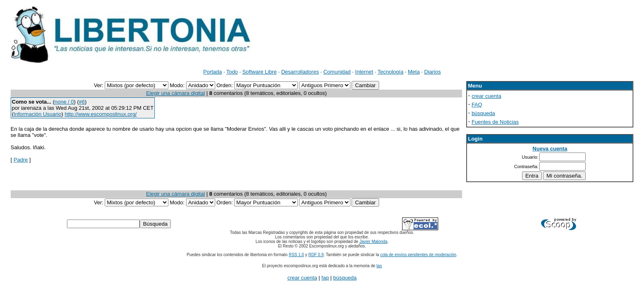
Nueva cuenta (550, 149)
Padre (21, 160)
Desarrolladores (300, 72)
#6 (82, 102)
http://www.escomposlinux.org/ (101, 114)
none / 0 (64, 102)
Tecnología (390, 72)
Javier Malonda (373, 242)
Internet (364, 72)
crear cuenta (486, 96)
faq (325, 278)
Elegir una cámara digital (176, 93)
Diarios (432, 72)
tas (379, 266)
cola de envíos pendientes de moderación (418, 255)
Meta (414, 72)
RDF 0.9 (316, 255)
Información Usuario (37, 114)
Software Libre (260, 72)
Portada (213, 72)
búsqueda (483, 113)
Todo (232, 72)
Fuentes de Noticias (495, 122)
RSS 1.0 (296, 255)
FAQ (477, 105)
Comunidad (337, 72)
